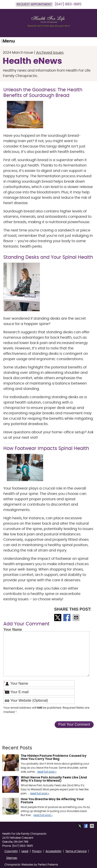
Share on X (58, 618)
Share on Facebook (67, 618)
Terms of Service (76, 851)
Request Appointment (34, 4)
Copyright (11, 851)
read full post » (47, 772)
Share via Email (76, 618)
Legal (25, 851)
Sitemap (12, 858)
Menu (8, 41)
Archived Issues (50, 53)
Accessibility (54, 851)
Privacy (37, 851)
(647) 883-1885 (68, 4)
